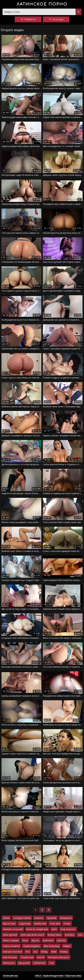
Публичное (39, 963)
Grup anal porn (68, 929)
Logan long (25, 923)
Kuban (6, 918)
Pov (28, 952)
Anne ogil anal (10, 935)
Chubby (64, 952)
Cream (67, 923)
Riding (44, 952)
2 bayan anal (27, 957)
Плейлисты (28, 19)
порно (42, 4)
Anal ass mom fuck (12, 952)
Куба (54, 929)
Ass (35, 952)
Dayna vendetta (11, 946)
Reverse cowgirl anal (37, 929)
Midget (67, 946)
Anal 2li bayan (10, 957)
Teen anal (55, 923)
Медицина (66, 918)
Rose (25, 940)
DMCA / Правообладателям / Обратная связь (58, 976)
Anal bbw (70, 935)
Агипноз (39, 918)
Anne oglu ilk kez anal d (32, 935)
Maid (54, 952)
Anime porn (9, 963)
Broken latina (54, 935)
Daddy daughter (32, 946)
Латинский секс (10, 976)
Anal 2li (41, 957)
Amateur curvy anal (13, 929)
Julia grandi (24, 963)
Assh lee (62, 940)
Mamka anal (40, 923)
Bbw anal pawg (52, 946)
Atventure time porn (58, 957)
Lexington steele (22, 918)
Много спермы (11, 940)
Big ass (35, 940)
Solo (80, 935)
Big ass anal (9, 923)
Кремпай (52, 918)
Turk (52, 963)
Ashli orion (48, 940)
